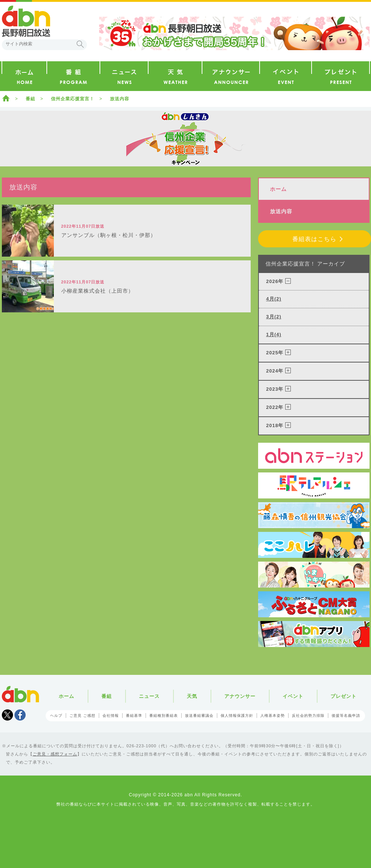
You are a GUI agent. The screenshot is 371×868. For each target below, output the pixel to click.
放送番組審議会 (199, 716)
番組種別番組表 (164, 716)
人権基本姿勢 (273, 716)
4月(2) (274, 299)
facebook (20, 715)
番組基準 (134, 716)
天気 (192, 696)
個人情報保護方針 (237, 716)
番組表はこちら (314, 239)
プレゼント (344, 696)
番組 (30, 99)
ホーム (6, 98)
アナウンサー (240, 696)
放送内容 (120, 99)
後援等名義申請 (346, 716)
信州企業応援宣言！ (73, 99)
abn (20, 694)
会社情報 (111, 716)
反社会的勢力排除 (308, 716)
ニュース (149, 696)
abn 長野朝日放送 (26, 21)
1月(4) (274, 334)
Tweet (7, 715)
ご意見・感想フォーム (55, 754)
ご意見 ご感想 (82, 716)
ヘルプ (56, 716)
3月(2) (274, 317)
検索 (80, 44)
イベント (293, 696)
